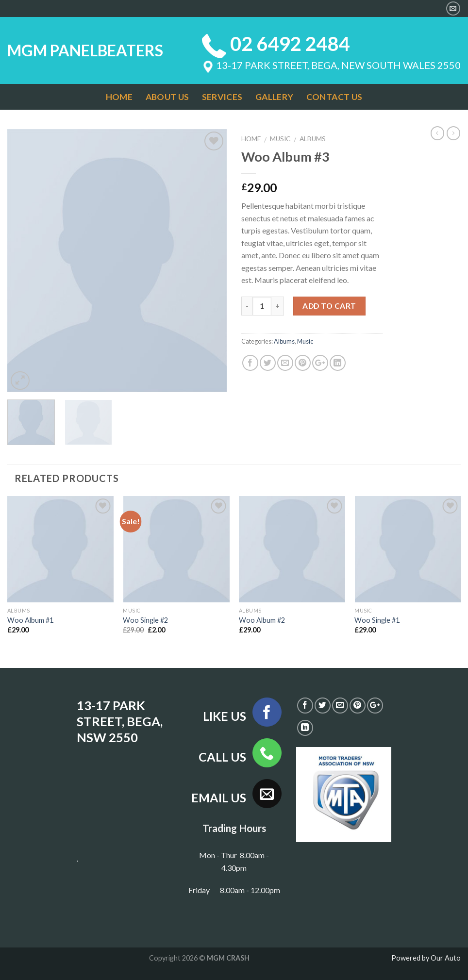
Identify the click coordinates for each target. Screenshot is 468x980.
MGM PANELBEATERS (85, 50)
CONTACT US (334, 97)
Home (251, 139)
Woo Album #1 (30, 620)
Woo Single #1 (377, 620)
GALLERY (274, 97)
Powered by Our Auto (426, 958)
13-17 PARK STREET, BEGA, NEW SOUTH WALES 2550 (331, 65)
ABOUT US (167, 97)
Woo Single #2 (145, 620)
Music (280, 139)
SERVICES (222, 97)
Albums (313, 139)
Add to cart (329, 306)
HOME (119, 97)
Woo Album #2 (262, 620)
